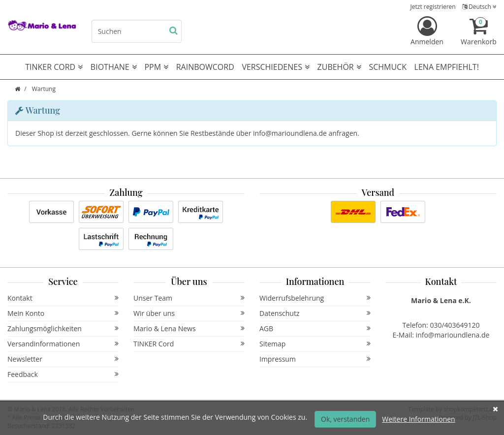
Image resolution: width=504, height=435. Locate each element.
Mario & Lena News (189, 328)
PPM (156, 67)
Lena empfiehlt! (447, 67)
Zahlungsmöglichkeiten (63, 328)
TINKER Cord (189, 344)
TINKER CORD (54, 67)
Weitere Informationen (418, 419)
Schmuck (388, 67)
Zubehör (339, 67)
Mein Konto (63, 313)
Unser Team (189, 298)
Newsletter (63, 359)
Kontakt (63, 298)
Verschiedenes (276, 67)
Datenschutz (315, 313)
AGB (315, 328)
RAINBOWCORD (205, 67)
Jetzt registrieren (433, 7)
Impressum (315, 359)
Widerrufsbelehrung (315, 298)
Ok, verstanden (345, 419)
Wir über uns (189, 313)
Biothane (114, 67)
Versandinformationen (63, 344)
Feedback (63, 374)
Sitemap (315, 344)
